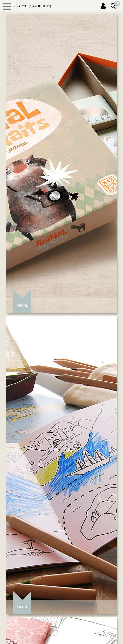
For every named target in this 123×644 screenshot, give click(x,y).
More (22, 305)
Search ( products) (33, 6)
